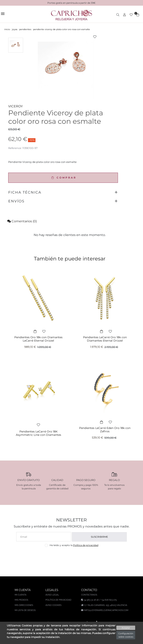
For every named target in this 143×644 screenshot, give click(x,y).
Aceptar (126, 628)
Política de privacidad (86, 545)
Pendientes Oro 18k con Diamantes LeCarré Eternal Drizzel (38, 339)
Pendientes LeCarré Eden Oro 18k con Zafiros (105, 430)
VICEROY (15, 106)
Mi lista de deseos (25, 610)
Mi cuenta (21, 595)
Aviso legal (52, 595)
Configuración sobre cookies (126, 635)
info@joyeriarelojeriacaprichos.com (106, 610)
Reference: (15, 148)
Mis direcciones (24, 605)
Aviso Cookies (53, 605)
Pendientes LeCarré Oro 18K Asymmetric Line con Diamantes (38, 433)
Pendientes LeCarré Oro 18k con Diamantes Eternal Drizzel (105, 339)
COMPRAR (63, 178)
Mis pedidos (21, 600)
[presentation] (72, 556)
